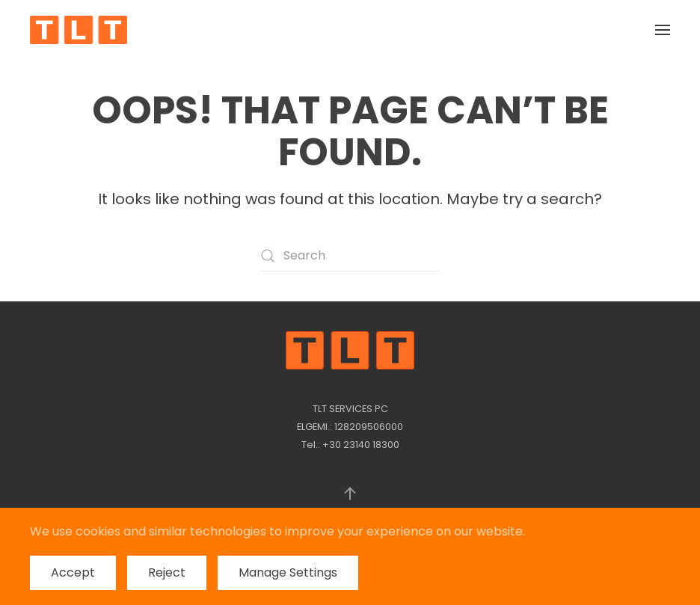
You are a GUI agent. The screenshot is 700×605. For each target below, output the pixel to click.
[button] (663, 30)
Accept (73, 572)
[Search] (350, 256)
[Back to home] (79, 30)
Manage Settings (288, 572)
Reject (167, 572)
